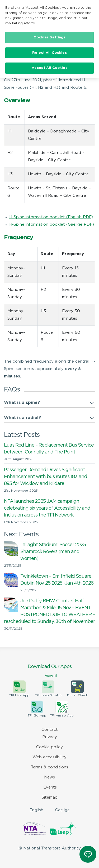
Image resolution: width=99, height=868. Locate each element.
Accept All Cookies (49, 68)
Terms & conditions (49, 767)
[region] (49, 156)
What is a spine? (22, 403)
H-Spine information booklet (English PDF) (51, 217)
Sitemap (50, 797)
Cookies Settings (49, 37)
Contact (50, 730)
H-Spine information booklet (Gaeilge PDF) (52, 224)
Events (50, 787)
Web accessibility (49, 757)
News (49, 777)
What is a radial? (22, 418)
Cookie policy (49, 747)
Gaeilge (62, 810)
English (36, 810)
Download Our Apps (49, 671)
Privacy (50, 737)
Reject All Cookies (49, 53)
